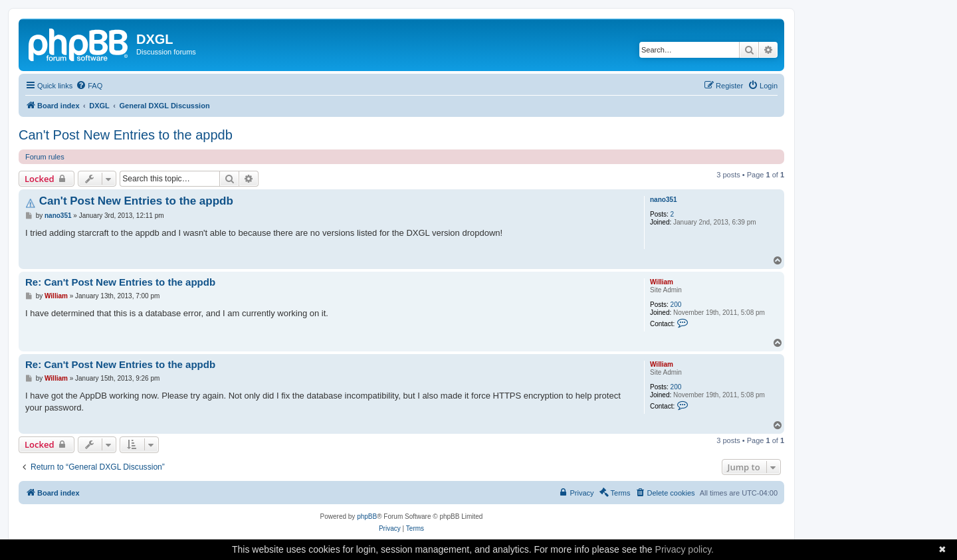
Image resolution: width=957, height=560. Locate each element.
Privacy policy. (685, 549)
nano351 (664, 200)
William (662, 282)
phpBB (367, 516)
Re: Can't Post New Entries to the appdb (120, 282)
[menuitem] (89, 86)
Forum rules (45, 157)
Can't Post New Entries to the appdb (126, 135)
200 (676, 305)
